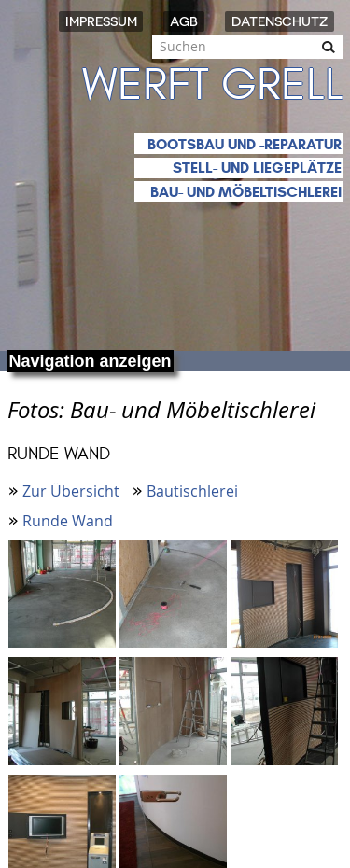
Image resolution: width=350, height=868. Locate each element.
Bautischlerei (192, 491)
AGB (184, 21)
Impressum (101, 21)
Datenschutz (280, 21)
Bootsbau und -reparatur (245, 144)
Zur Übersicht (71, 491)
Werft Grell (213, 85)
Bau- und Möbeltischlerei (246, 192)
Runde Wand (68, 521)
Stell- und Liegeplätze (257, 168)
